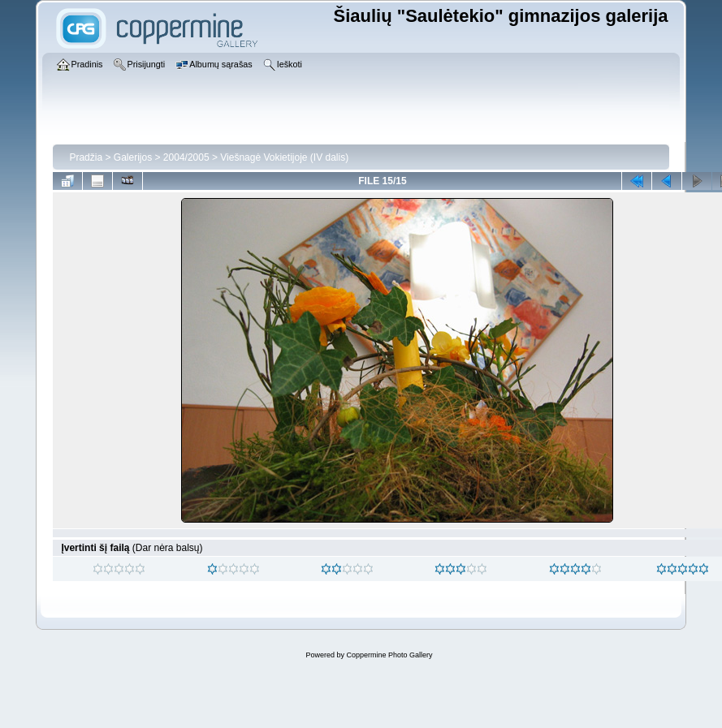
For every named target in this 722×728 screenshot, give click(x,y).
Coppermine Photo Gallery (389, 655)
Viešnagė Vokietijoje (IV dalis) (284, 157)
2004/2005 (186, 157)
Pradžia (86, 157)
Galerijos (133, 157)
